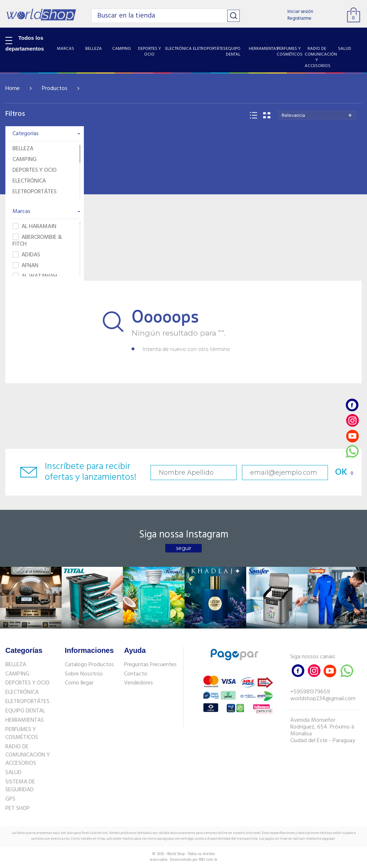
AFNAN (25, 266)
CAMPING (25, 160)
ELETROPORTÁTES (35, 192)
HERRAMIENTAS (25, 720)
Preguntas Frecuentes (150, 665)
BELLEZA (23, 149)
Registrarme (299, 18)
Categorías (46, 134)
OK (341, 472)
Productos (55, 89)
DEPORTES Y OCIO (35, 170)
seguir (184, 548)
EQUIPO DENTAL (25, 711)
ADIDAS (26, 255)
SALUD (13, 773)
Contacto (136, 674)
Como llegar (79, 683)
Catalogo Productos (89, 665)
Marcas (46, 212)
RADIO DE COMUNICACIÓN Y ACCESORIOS (28, 755)
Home (13, 89)
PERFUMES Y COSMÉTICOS (22, 734)
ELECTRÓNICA (29, 181)
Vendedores (139, 683)
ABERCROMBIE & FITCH (37, 241)
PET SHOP (18, 808)
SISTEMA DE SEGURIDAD (20, 786)
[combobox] (317, 115)
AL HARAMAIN (34, 227)
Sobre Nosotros (84, 674)
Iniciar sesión (300, 12)
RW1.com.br (208, 860)
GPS (10, 799)
